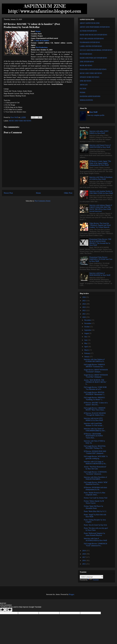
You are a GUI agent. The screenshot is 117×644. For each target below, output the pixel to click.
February (87, 353)
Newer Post (8, 193)
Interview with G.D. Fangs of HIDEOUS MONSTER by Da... (95, 463)
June (86, 340)
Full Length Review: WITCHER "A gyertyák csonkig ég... (96, 457)
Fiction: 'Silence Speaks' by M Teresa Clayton (94, 502)
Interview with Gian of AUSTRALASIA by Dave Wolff (95, 539)
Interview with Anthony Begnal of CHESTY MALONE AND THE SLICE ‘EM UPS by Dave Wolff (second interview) (101, 208)
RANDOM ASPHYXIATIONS (90, 96)
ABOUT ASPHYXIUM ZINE (90, 23)
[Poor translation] (9, 610)
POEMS (83, 93)
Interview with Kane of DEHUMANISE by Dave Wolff (100, 274)
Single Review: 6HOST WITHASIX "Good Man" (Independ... (96, 376)
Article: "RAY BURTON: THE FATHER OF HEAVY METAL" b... (95, 382)
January (87, 357)
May (86, 343)
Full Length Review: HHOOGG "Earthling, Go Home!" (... (94, 399)
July (86, 337)
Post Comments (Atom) (43, 201)
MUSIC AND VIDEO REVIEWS (20, 121)
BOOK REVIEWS (86, 66)
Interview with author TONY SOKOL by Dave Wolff (99, 132)
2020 (84, 317)
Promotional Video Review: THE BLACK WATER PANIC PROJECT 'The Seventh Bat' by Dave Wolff (100, 242)
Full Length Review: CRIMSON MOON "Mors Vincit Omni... (95, 409)
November (88, 323)
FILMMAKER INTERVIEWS (90, 42)
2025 (84, 301)
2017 (84, 557)
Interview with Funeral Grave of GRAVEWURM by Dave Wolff (100, 146)
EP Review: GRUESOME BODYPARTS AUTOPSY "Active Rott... (93, 436)
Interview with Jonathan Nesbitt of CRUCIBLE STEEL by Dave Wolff (101, 192)
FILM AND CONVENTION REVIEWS (93, 69)
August (87, 333)
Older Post (68, 193)
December (88, 320)
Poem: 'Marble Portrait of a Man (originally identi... (95, 494)
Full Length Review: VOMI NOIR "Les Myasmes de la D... (95, 388)
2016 (84, 561)
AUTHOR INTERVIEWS (88, 31)
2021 (84, 314)
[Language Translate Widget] (91, 577)
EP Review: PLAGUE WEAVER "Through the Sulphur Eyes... (95, 414)
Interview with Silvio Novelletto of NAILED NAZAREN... (95, 478)
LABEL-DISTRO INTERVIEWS (91, 46)
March (87, 350)
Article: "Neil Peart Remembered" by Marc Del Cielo (95, 468)
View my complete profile (96, 115)
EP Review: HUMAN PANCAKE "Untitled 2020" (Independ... (95, 452)
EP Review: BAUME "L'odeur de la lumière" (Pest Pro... (96, 404)
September (88, 330)
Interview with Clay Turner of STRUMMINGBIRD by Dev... (95, 430)
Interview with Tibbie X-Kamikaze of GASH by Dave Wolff (101, 178)
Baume (38, 31)
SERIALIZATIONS (86, 100)
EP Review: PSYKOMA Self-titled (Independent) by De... (95, 489)
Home (38, 193)
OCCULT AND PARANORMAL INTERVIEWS (96, 50)
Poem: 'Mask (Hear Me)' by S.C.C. (95, 511)
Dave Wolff (94, 112)
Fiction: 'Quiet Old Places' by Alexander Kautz (93, 507)
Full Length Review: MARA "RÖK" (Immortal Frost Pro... (96, 483)
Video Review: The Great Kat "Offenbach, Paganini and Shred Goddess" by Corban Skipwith (100, 225)
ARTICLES (84, 85)
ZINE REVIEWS (86, 81)
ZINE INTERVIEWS (87, 62)
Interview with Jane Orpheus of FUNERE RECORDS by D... (94, 360)
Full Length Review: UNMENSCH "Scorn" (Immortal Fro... (95, 545)
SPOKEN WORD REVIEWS (90, 77)
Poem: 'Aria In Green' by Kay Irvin (95, 525)
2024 (84, 304)
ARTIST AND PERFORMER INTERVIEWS (95, 27)
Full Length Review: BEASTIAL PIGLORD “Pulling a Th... (95, 447)
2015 (84, 564)
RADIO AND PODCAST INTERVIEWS (93, 58)
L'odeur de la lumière (41, 41)
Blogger (71, 594)
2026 (84, 297)
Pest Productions (42, 47)
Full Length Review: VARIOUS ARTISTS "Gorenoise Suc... (94, 366)
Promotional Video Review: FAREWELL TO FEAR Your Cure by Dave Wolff (101, 259)
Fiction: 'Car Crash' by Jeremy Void (96, 498)
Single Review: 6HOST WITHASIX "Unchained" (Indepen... (96, 371)
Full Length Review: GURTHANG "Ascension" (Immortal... (95, 473)
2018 (84, 554)
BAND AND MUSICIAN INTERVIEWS (93, 35)
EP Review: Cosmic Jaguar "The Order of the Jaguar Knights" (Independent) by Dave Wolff (100, 163)
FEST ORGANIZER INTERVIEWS (92, 39)
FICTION (83, 89)
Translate (93, 580)
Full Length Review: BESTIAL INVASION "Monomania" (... (95, 393)
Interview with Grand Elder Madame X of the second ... (94, 424)
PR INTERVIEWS (86, 54)
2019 (84, 551)
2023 (84, 307)
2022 (84, 311)
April (86, 347)
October (87, 327)
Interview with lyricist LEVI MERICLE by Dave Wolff (93, 419)
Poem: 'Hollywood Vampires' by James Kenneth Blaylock (94, 534)
